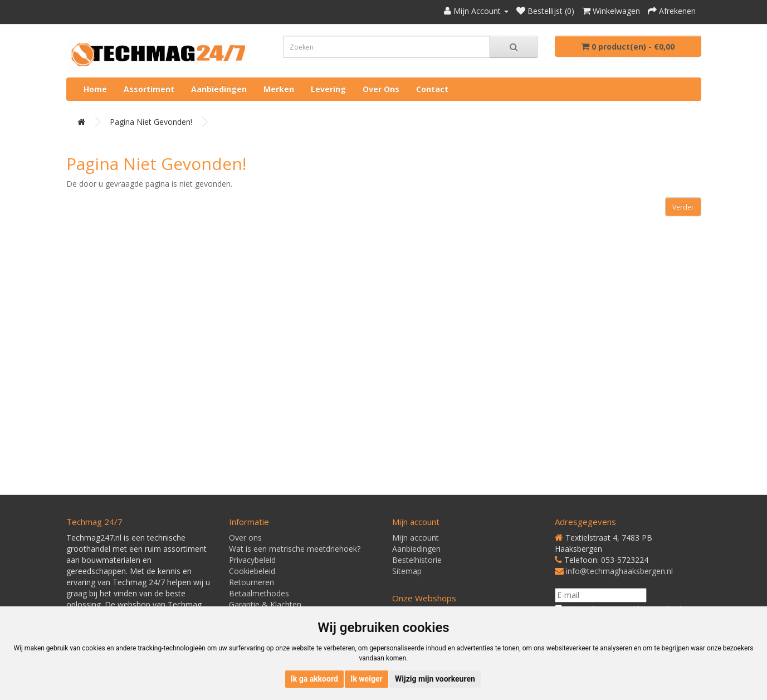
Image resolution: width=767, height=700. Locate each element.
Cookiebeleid (252, 571)
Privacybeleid (252, 560)
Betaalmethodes (259, 593)
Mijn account (416, 538)
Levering (328, 89)
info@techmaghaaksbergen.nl (619, 571)
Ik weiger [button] (366, 679)
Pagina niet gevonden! (151, 122)
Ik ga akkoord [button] (314, 679)
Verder (683, 207)
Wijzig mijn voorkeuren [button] (435, 679)
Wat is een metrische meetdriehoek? (295, 549)
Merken (279, 89)
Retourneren (251, 582)
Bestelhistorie (417, 560)
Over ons (381, 89)
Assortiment (149, 89)
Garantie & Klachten (265, 604)
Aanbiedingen (219, 89)
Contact (432, 89)
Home (95, 89)
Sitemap (407, 571)
